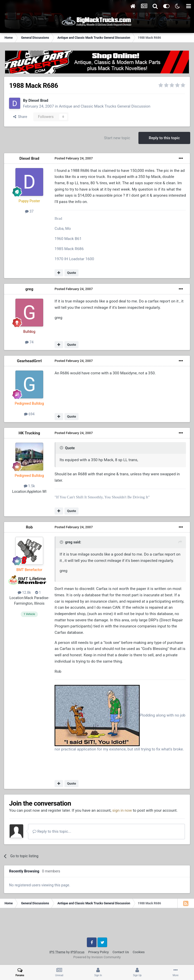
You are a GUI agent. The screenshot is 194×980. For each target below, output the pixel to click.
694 (29, 414)
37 (29, 211)
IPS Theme (57, 952)
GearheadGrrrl (29, 361)
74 (29, 342)
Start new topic (117, 138)
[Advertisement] (97, 925)
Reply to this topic (164, 138)
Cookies (139, 952)
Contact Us (121, 952)
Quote (71, 273)
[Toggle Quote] (62, 448)
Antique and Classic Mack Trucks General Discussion (105, 106)
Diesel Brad (38, 100)
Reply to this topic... (52, 831)
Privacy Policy (98, 952)
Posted (74, 158)
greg (29, 289)
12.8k (24, 593)
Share (20, 117)
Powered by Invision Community (97, 957)
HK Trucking (29, 433)
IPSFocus (77, 952)
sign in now (122, 810)
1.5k (29, 486)
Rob (29, 527)
